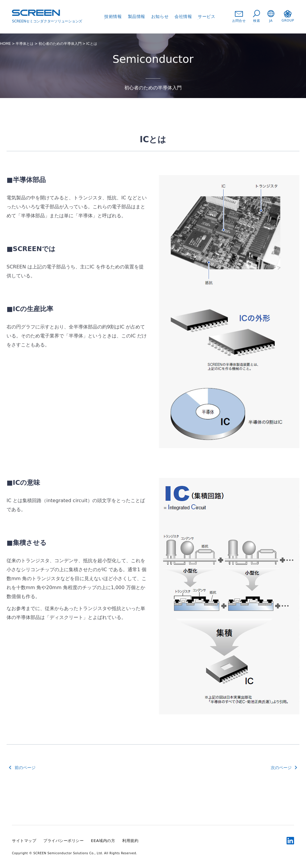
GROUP (288, 16)
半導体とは (25, 44)
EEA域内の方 (103, 841)
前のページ (25, 768)
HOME (5, 44)
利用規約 (130, 841)
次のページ (281, 768)
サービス (206, 16)
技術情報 (113, 16)
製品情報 (137, 16)
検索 (256, 16)
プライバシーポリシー (64, 841)
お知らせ (160, 16)
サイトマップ (24, 841)
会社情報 (183, 16)
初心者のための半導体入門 (60, 44)
